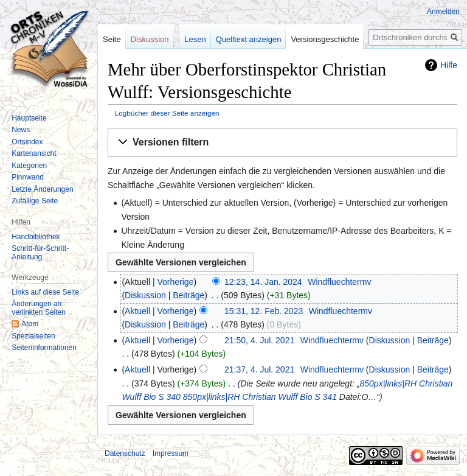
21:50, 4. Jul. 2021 (259, 340)
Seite (112, 39)
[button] (282, 143)
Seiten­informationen (44, 348)
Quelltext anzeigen (249, 39)
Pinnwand (28, 177)
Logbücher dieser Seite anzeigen (167, 113)
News (21, 130)
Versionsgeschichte (325, 39)
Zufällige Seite (35, 201)
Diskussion (145, 295)
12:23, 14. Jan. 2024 (263, 282)
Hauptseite (29, 118)
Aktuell (137, 311)
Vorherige (176, 282)
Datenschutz (125, 453)
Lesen (195, 39)
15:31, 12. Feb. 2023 (264, 311)
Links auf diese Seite (45, 292)
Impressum (171, 453)
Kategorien (29, 166)
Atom (30, 324)
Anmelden (443, 12)
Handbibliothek (36, 237)
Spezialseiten (33, 336)
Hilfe (449, 65)
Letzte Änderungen (42, 189)
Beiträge (189, 295)
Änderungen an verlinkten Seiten (39, 308)
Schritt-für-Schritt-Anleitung (40, 253)
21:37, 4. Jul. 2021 (259, 369)
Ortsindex (27, 142)
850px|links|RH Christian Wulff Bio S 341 (260, 397)
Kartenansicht (34, 153)
